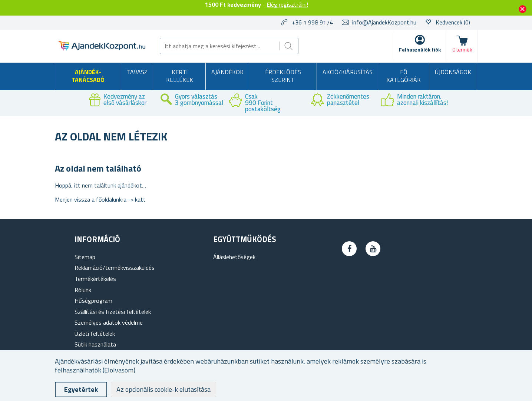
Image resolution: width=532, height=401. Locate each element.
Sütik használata (95, 344)
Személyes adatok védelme (109, 322)
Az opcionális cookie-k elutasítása (163, 389)
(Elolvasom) (119, 370)
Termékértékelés (95, 279)
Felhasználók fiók (420, 49)
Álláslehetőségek (234, 257)
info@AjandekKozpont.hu (384, 22)
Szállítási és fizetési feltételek (113, 312)
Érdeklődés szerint (283, 76)
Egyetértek (81, 389)
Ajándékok (227, 72)
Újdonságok (453, 72)
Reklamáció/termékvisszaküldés (115, 268)
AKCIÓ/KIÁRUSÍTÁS (348, 72)
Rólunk (83, 290)
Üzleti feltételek (95, 334)
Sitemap (85, 257)
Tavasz (137, 72)
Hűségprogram (93, 301)
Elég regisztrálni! (287, 4)
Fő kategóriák (404, 76)
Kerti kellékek (180, 76)
